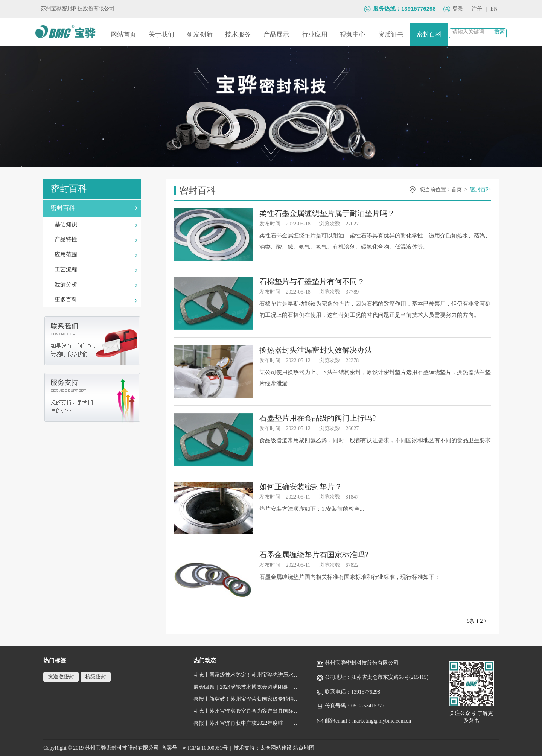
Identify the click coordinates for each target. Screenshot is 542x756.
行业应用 (315, 34)
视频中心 (353, 34)
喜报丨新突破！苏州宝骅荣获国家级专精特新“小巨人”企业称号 (248, 699)
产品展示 (276, 34)
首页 (457, 189)
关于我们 (161, 34)
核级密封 (96, 677)
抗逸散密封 (61, 677)
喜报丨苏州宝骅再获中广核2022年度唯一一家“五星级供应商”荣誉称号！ (248, 723)
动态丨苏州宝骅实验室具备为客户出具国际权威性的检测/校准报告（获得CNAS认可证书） (248, 711)
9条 (471, 621)
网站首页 (123, 34)
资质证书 (391, 34)
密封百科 (429, 34)
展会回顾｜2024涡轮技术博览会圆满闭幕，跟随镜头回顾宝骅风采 (248, 687)
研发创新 (200, 34)
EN (494, 9)
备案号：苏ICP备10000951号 (195, 748)
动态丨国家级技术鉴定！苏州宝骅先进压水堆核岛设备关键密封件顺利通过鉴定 (248, 675)
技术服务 (238, 34)
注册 (477, 9)
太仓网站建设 (276, 748)
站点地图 (304, 748)
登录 (458, 9)
